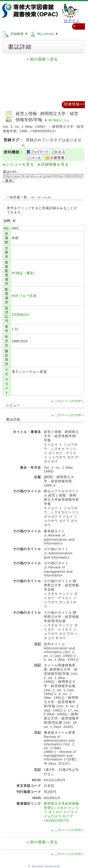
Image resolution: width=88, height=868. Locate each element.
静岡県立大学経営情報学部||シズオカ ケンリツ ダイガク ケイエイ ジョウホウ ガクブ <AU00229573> (61, 812)
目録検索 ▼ (15, 34)
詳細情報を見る (55, 164)
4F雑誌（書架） (24, 273)
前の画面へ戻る (44, 59)
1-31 (15, 329)
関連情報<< (74, 104)
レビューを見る (20, 164)
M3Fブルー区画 (24, 296)
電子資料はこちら (59, 120)
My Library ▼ (44, 34)
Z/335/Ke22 (20, 315)
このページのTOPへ (70, 401)
